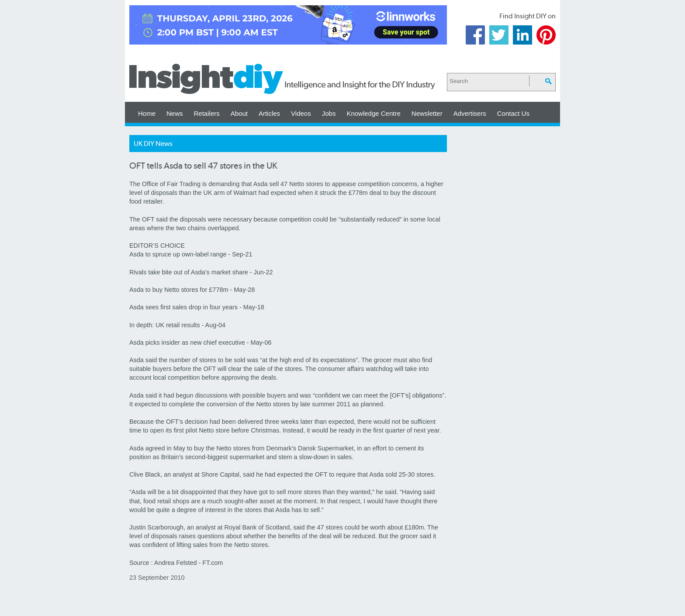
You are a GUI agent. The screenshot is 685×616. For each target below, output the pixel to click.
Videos (301, 113)
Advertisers (470, 113)
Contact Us (513, 113)
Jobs (329, 113)
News (175, 113)
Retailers (207, 113)
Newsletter (427, 113)
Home (147, 113)
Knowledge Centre (373, 113)
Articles (269, 113)
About (239, 113)
